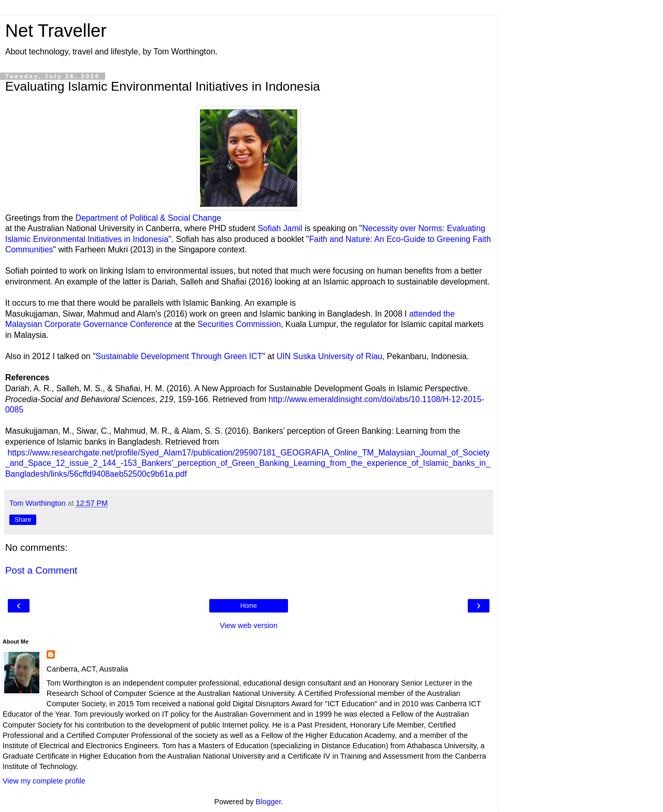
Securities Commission (239, 324)
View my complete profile (44, 781)
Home (249, 606)
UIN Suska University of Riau (328, 356)
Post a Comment (41, 570)
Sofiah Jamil (280, 228)
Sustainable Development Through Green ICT (179, 356)
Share (23, 520)
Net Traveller (56, 31)
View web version (249, 625)
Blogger (269, 802)
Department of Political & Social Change (147, 218)
